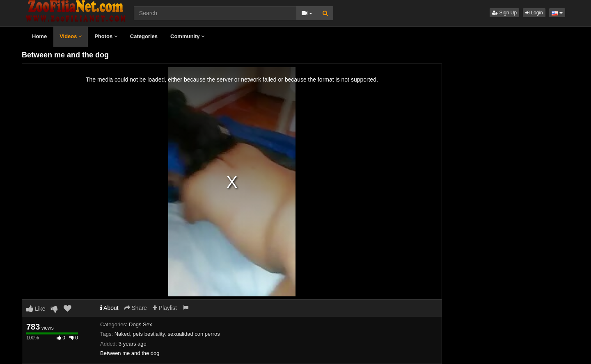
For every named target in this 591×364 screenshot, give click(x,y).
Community (187, 36)
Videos (71, 36)
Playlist (165, 308)
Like (36, 309)
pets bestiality (149, 334)
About (109, 308)
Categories (144, 36)
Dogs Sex (140, 324)
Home (39, 36)
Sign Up (504, 13)
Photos (106, 36)
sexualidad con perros (194, 334)
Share (136, 308)
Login (534, 13)
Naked (122, 334)
